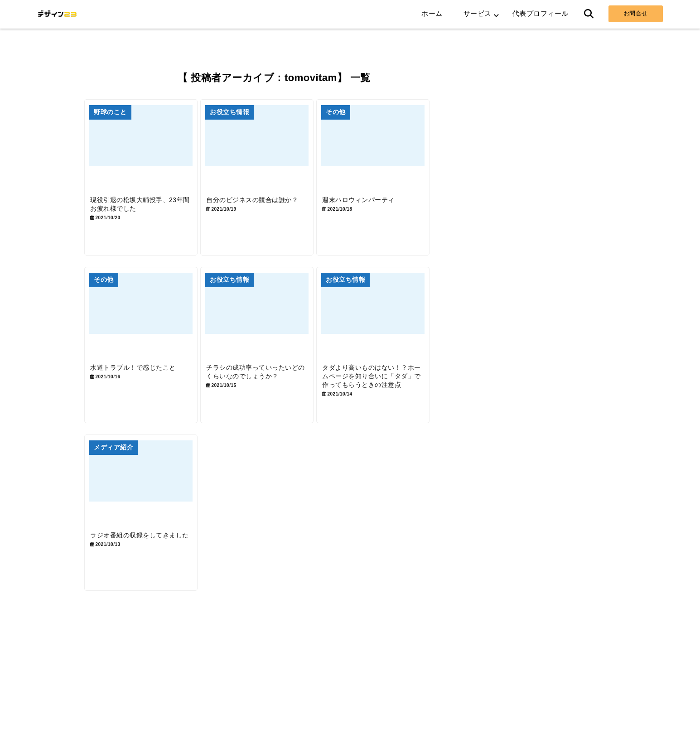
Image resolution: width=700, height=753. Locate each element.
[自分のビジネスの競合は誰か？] (274, 152)
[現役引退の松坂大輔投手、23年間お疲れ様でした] (146, 152)
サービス (478, 13)
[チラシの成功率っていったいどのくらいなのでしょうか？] (274, 332)
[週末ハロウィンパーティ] (401, 152)
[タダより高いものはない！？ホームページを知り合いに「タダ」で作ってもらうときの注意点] (401, 332)
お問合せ (636, 13)
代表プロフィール (541, 13)
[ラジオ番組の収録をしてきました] (146, 511)
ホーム (432, 13)
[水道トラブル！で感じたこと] (146, 332)
